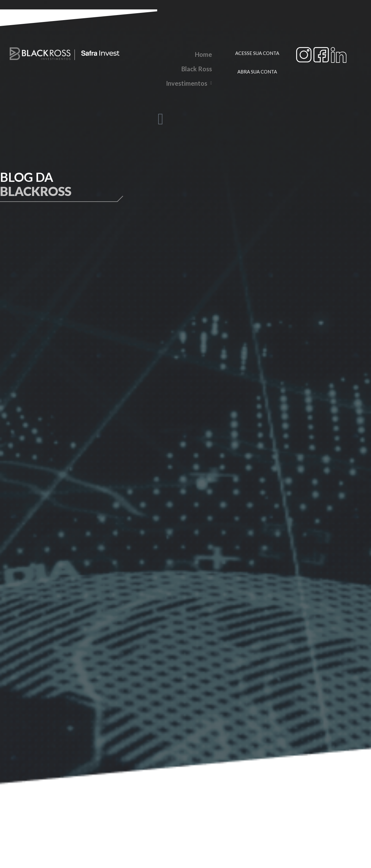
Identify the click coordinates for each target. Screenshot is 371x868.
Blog (205, 98)
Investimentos (189, 83)
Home (203, 54)
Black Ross (197, 69)
